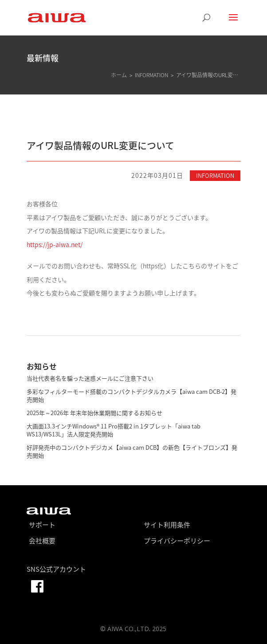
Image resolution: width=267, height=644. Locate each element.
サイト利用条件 (167, 525)
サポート (42, 525)
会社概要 (42, 541)
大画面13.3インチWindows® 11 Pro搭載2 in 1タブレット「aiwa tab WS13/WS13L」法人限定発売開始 (114, 430)
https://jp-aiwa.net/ (55, 244)
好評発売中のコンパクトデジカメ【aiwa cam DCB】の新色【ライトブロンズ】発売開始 (132, 451)
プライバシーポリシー (177, 541)
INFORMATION (215, 175)
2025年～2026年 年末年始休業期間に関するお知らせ (94, 413)
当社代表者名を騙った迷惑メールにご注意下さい (90, 378)
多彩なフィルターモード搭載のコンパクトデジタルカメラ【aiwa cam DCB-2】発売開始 (132, 395)
